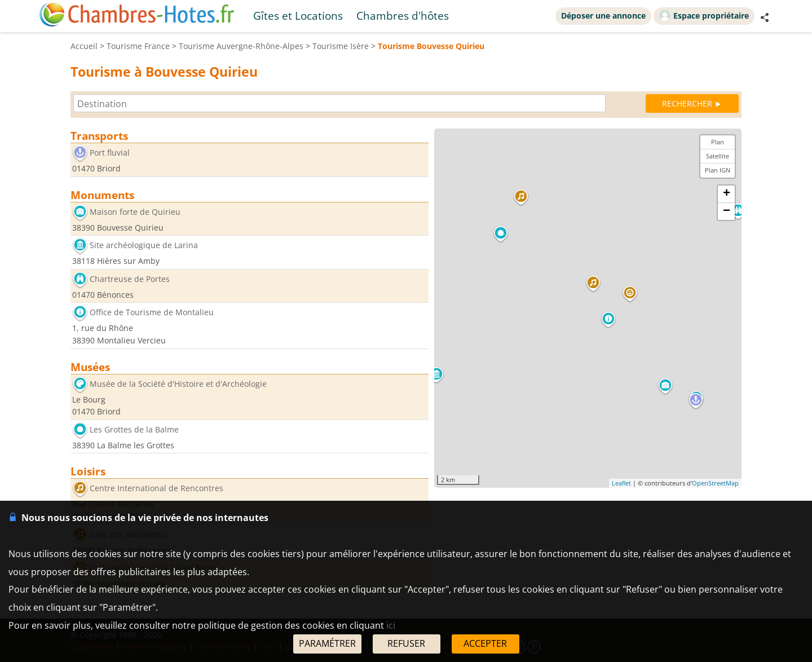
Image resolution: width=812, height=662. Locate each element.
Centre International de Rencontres (156, 489)
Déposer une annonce (603, 16)
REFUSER (406, 643)
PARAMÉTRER (327, 643)
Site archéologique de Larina (144, 246)
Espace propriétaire (704, 15)
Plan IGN (718, 170)
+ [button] (727, 194)
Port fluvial (110, 153)
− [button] (727, 211)
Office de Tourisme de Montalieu (152, 313)
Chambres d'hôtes (403, 16)
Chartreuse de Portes (130, 279)
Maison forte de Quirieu (135, 212)
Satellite (718, 156)
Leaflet (621, 483)
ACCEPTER (485, 643)
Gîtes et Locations (298, 16)
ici (391, 625)
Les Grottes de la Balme (134, 429)
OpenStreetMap (715, 483)
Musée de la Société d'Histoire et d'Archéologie (178, 384)
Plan (718, 142)
